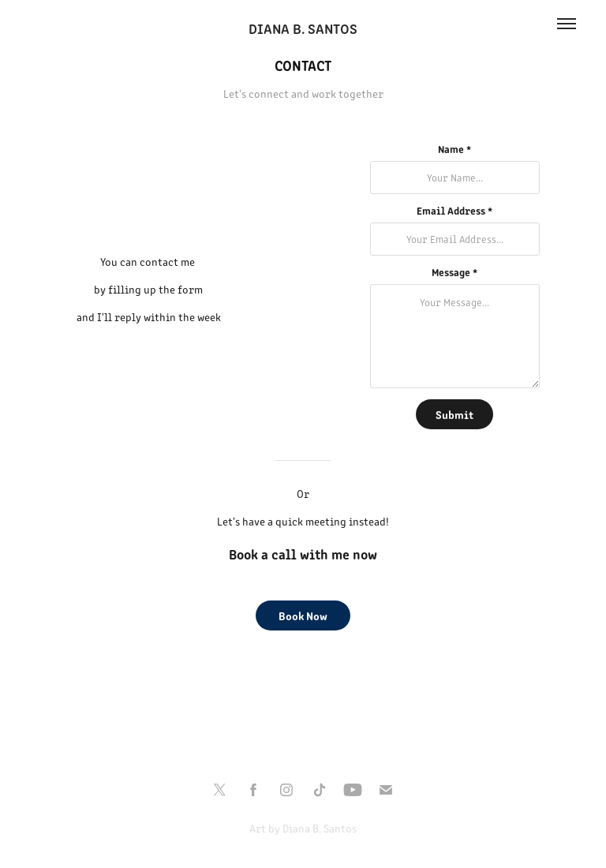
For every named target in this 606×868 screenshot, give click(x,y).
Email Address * (454, 211)
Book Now (303, 615)
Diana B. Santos (303, 28)
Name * (454, 149)
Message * (454, 272)
